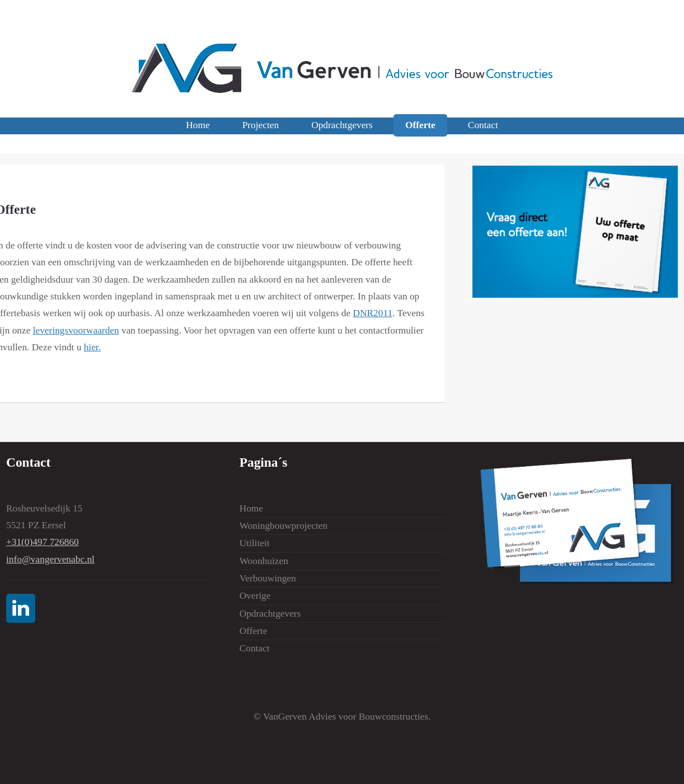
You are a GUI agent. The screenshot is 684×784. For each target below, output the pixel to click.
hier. (92, 347)
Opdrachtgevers (342, 126)
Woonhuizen (264, 561)
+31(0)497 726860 (43, 542)
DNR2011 (373, 313)
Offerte (420, 126)
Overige (255, 596)
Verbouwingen (268, 578)
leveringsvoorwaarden (76, 330)
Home (198, 126)
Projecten (261, 126)
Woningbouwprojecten (284, 526)
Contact (483, 126)
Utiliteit (255, 543)
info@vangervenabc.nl (50, 559)
